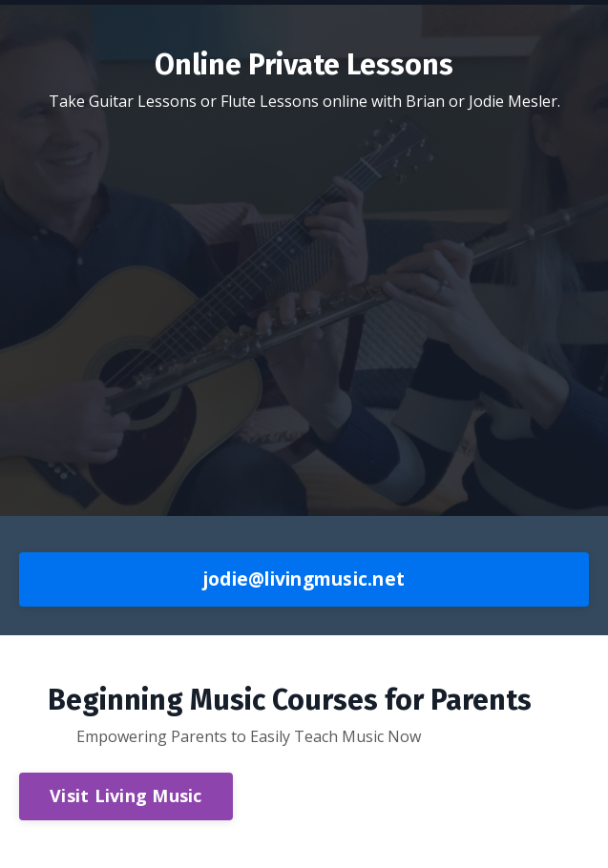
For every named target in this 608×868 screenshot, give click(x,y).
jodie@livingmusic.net (304, 579)
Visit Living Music (126, 796)
